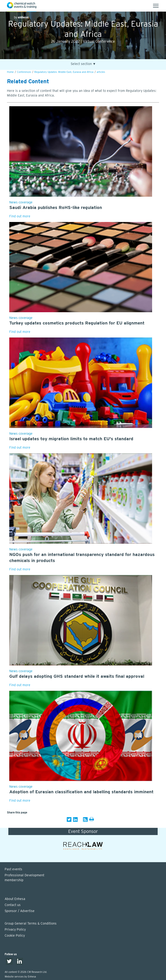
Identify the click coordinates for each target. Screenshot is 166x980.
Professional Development (85, 878)
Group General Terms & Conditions (31, 923)
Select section (83, 64)
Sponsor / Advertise (20, 911)
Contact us (13, 905)
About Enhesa (15, 899)
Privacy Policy (15, 929)
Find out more (20, 216)
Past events (13, 869)
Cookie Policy (15, 935)
